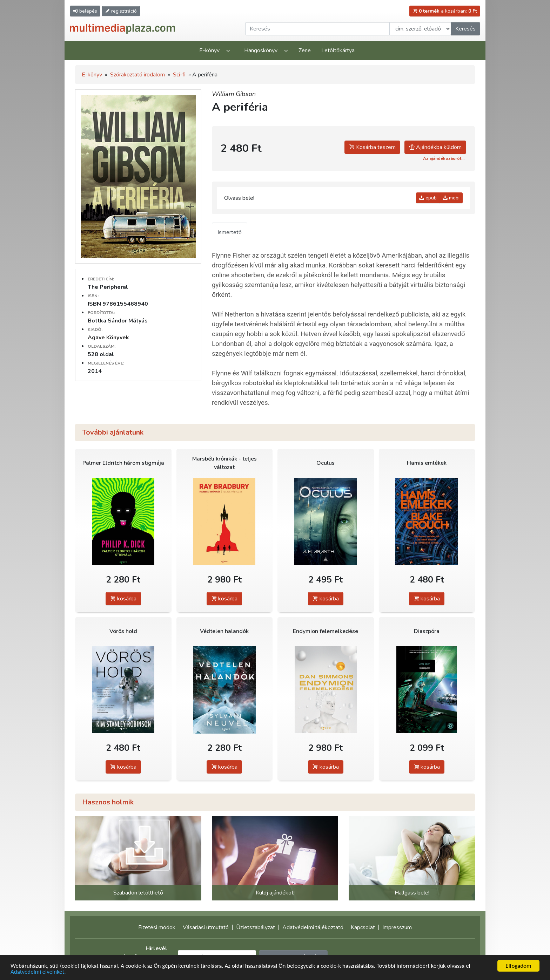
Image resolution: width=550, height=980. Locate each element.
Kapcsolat (363, 927)
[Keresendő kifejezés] (317, 29)
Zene (305, 50)
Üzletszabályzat (256, 927)
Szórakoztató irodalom (137, 75)
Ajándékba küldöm (435, 147)
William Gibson (234, 94)
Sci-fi (179, 75)
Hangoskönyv (261, 50)
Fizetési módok (157, 927)
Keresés (465, 29)
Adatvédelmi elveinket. (38, 972)
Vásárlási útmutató (206, 927)
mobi (451, 198)
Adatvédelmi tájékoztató (313, 927)
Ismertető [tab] (230, 232)
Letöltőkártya (338, 50)
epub (428, 198)
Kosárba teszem (372, 147)
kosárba (123, 599)
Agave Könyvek (108, 338)
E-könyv (209, 50)
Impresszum (397, 927)
